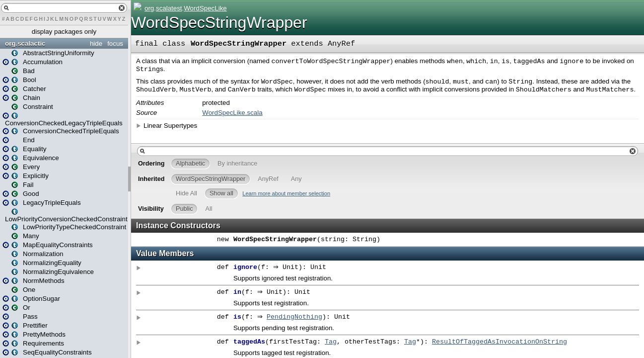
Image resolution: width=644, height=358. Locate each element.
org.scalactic (25, 44)
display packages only (64, 32)
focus (115, 44)
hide (96, 44)
